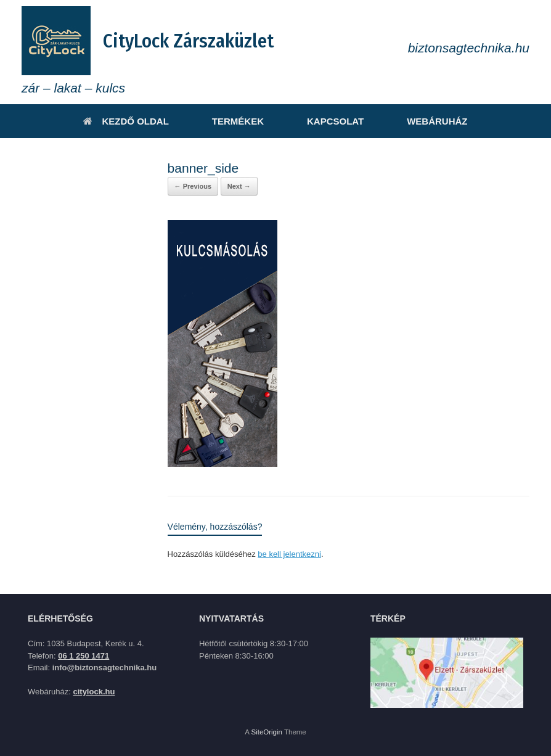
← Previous (193, 186)
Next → (239, 186)
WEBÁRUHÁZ (437, 121)
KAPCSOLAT (335, 121)
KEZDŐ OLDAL (126, 121)
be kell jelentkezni (289, 554)
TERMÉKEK (238, 121)
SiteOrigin (267, 732)
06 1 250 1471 (84, 656)
